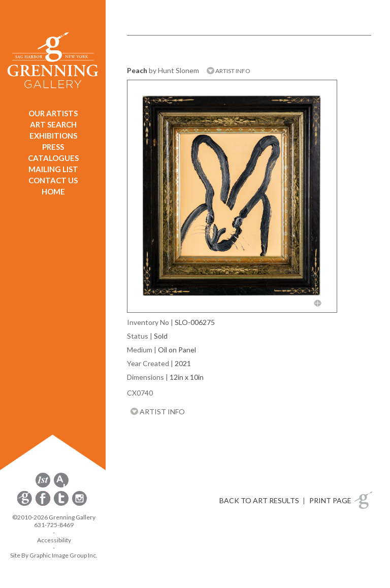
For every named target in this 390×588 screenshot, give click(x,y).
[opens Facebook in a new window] (44, 504)
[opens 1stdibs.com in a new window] (43, 486)
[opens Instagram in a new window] (79, 504)
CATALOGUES (53, 158)
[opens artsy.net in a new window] (61, 486)
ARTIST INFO (229, 71)
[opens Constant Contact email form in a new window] (25, 504)
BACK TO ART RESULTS (259, 500)
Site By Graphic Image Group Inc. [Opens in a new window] (54, 555)
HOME (53, 191)
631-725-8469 (54, 525)
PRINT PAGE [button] (330, 500)
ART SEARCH (53, 124)
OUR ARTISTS (53, 113)
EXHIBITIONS (53, 136)
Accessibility (54, 540)
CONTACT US (53, 180)
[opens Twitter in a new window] (62, 504)
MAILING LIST (53, 169)
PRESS (53, 147)
